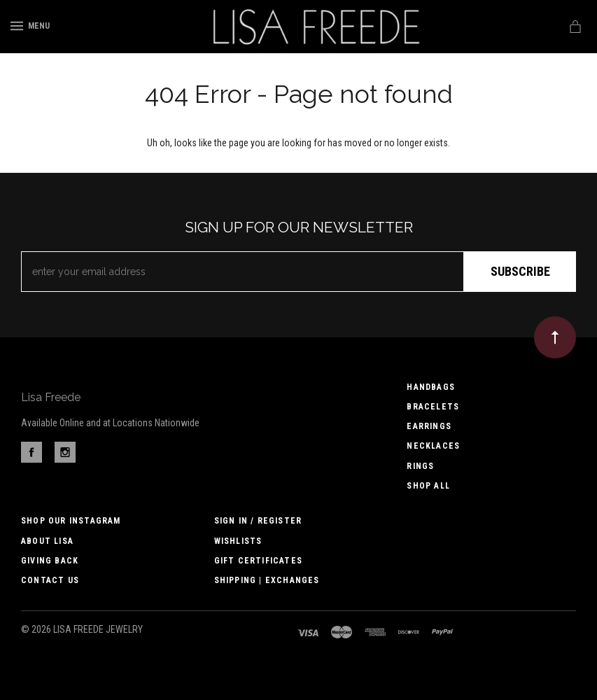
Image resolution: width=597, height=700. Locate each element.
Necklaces (433, 446)
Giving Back (50, 561)
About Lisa (47, 541)
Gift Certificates (258, 561)
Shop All (428, 486)
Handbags (431, 387)
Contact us (50, 580)
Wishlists (238, 541)
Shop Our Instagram (71, 521)
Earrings (429, 426)
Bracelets (433, 407)
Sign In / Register (258, 521)
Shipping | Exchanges (267, 580)
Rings (420, 466)
